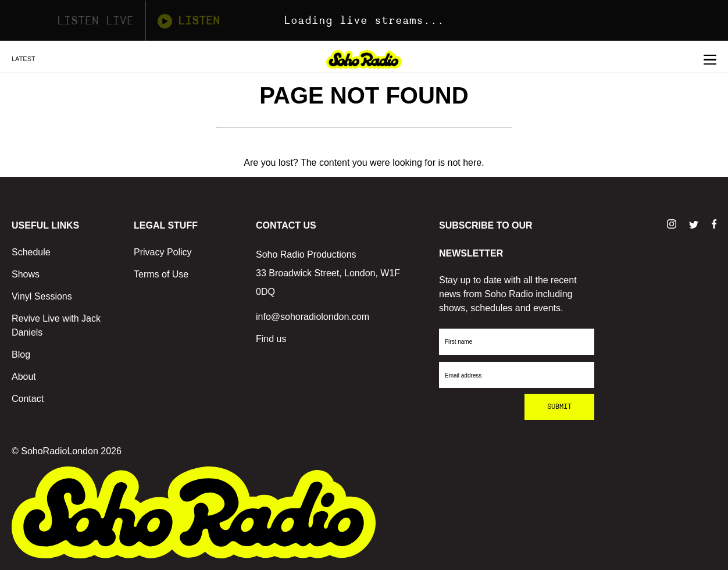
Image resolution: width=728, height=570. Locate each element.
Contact (28, 399)
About (24, 377)
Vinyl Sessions (42, 296)
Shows (26, 274)
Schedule (31, 252)
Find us (271, 339)
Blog (21, 355)
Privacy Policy (163, 252)
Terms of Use (161, 274)
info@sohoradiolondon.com (313, 317)
